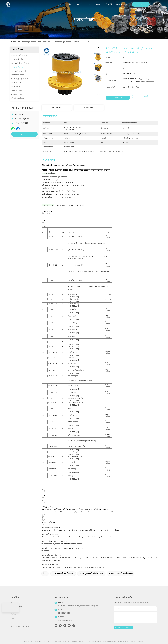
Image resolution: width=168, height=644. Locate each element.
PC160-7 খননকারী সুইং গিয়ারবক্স (121, 574)
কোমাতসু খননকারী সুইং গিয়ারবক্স (91, 574)
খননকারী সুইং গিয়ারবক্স (29, 42)
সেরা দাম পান (118, 98)
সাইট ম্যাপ (38, 642)
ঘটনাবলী (108, 4)
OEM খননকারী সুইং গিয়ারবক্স (63, 574)
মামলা (13, 622)
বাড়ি (69, 4)
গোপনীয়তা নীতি (28, 642)
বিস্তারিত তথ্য (57, 108)
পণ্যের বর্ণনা (89, 108)
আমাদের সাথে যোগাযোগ (121, 4)
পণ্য (91, 4)
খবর (13, 618)
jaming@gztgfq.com (65, 620)
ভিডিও (98, 4)
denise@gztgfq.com (22, 119)
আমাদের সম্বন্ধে (80, 4)
